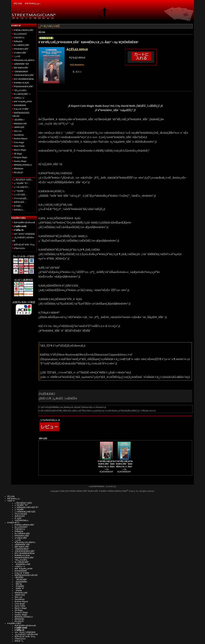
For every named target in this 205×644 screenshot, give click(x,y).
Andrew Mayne (21, 139)
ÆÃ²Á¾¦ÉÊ (20, 516)
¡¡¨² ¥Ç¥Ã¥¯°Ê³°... (22, 183)
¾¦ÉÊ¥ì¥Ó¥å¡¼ (22, 520)
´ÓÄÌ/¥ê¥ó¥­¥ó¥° (21, 72)
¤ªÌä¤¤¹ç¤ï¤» (20, 248)
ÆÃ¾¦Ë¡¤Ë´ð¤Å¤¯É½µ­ (24, 245)
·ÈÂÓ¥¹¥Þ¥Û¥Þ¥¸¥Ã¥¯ (24, 75)
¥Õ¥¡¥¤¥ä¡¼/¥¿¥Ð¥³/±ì (24, 60)
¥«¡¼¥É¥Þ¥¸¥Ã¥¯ (22, 45)
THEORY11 (19, 38)
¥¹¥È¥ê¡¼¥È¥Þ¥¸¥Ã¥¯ (24, 30)
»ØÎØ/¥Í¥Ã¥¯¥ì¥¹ (21, 64)
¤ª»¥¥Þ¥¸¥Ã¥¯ (20, 53)
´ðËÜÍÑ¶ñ (19, 577)
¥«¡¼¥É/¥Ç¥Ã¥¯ (22, 562)
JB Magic (18, 154)
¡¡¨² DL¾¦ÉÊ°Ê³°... (22, 187)
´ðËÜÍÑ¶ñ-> (19, 120)
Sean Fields (19, 146)
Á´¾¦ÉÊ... (18, 206)
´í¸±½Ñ (17, 56)
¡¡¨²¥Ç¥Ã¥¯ (20, 509)
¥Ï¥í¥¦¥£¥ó (19, 169)
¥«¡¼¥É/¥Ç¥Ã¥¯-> (22, 94)
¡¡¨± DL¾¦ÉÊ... (20, 195)
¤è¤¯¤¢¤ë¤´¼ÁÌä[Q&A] (24, 234)
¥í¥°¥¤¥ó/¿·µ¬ (33, 3)
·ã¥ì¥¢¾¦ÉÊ (19, 127)
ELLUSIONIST (20, 34)
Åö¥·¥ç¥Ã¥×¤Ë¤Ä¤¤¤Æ (25, 223)
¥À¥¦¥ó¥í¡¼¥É (20, 124)
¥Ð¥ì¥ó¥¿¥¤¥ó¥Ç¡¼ (23, 165)
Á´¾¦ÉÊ (18, 518)
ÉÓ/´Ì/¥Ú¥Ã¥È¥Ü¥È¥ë (24, 79)
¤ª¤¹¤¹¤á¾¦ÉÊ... (21, 198)
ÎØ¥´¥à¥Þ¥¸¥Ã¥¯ (21, 68)
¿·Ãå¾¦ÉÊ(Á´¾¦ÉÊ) (23, 503)
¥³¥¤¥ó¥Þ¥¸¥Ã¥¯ (21, 49)
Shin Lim (18, 131)
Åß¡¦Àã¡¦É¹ (19, 172)
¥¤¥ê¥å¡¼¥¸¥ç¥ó (21, 83)
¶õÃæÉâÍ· (18, 41)
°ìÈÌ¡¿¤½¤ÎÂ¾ (20, 90)
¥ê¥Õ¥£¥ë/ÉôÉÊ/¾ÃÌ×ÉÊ (26, 575)
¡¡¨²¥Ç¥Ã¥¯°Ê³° (21, 505)
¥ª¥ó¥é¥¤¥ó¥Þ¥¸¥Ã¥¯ (24, 87)
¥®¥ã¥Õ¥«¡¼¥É (22, 564)
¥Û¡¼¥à (18, 3)
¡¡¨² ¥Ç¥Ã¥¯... (20, 191)
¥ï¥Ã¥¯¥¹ (19, 588)
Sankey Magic (20, 161)
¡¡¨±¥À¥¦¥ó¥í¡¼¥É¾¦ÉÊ (25, 512)
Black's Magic (20, 150)
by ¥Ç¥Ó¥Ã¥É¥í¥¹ (106, 466)
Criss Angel (19, 142)
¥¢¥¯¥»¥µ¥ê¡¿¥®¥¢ (23, 101)
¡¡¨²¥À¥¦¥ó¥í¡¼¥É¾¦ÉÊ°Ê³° (27, 507)
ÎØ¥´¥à (18, 584)
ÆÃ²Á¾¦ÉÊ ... (20, 202)
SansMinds (19, 135)
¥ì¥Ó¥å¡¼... (19, 210)
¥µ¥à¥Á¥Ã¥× (21, 582)
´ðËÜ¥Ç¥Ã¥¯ (21, 580)
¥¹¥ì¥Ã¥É (19, 586)
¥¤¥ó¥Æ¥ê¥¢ (20, 105)
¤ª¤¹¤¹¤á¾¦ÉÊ (21, 514)
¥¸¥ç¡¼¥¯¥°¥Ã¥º (21, 109)
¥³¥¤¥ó (18, 591)
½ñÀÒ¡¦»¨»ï (19, 98)
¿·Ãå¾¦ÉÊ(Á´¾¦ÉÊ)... (23, 180)
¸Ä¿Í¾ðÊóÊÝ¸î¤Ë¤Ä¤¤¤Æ (26, 634)
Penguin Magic (21, 157)
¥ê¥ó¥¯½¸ (19, 641)
